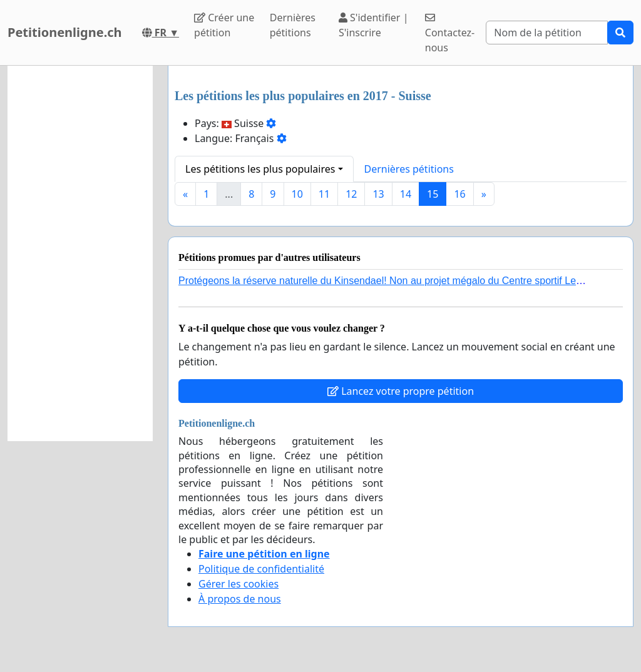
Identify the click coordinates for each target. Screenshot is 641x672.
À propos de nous (240, 599)
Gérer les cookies (238, 584)
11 (324, 194)
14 (406, 194)
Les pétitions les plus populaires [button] (260, 169)
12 (351, 194)
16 (459, 194)
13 (378, 194)
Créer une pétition (224, 25)
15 (433, 194)
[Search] (547, 33)
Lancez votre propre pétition (401, 391)
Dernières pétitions (293, 25)
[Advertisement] (80, 253)
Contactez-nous (450, 33)
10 (297, 194)
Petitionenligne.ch (65, 32)
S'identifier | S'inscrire (374, 25)
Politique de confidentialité (261, 569)
